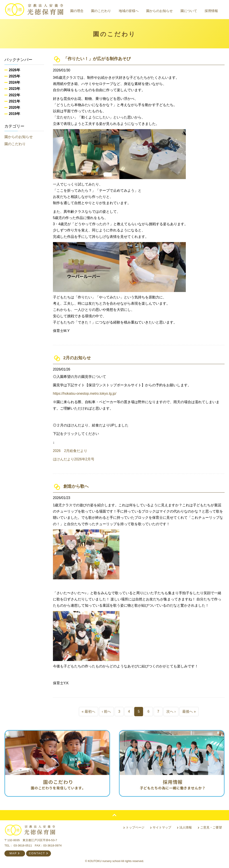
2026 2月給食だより (70, 451)
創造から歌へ (76, 486)
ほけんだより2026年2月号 (74, 459)
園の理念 (77, 11)
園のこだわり (101, 11)
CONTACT (39, 853)
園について (189, 11)
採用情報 (211, 11)
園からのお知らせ (159, 11)
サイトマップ (161, 827)
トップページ (134, 827)
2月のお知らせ (77, 358)
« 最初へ (88, 711)
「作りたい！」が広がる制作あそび (97, 59)
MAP (15, 853)
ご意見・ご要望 (210, 827)
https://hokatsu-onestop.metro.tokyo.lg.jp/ (85, 394)
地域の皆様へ (129, 11)
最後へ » (189, 711)
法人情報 (184, 827)
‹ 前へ (107, 711)
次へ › (171, 711)
